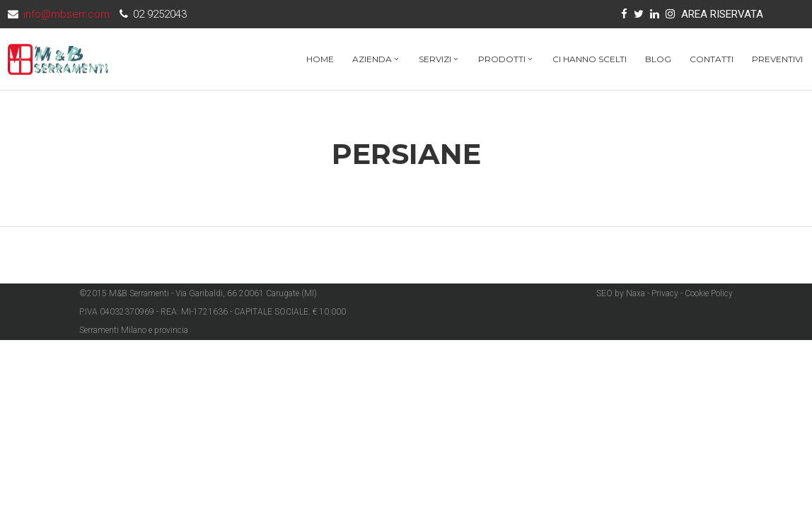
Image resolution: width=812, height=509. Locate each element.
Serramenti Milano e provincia (134, 330)
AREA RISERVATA (722, 14)
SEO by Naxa (621, 293)
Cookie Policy (709, 293)
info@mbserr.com (66, 14)
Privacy (665, 293)
